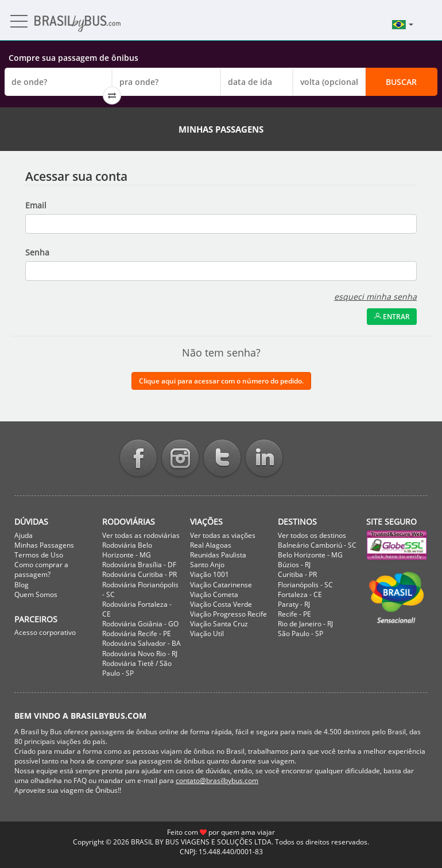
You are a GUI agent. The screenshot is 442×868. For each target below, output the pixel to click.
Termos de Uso (39, 555)
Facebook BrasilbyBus (138, 459)
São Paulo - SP (301, 633)
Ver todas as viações (223, 535)
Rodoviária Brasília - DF (139, 565)
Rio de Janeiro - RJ (305, 624)
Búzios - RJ (294, 565)
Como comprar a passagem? (41, 569)
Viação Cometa (214, 594)
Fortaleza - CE (300, 594)
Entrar (392, 317)
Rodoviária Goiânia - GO (140, 624)
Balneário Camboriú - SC (317, 545)
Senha (37, 252)
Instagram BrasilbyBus (180, 459)
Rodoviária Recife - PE (137, 633)
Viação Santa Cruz (219, 624)
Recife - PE (294, 614)
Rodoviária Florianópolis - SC (140, 590)
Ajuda (24, 535)
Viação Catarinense (221, 585)
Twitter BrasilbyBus (222, 459)
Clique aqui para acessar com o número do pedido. (221, 381)
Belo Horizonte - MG (310, 555)
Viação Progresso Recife (228, 614)
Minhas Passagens (44, 545)
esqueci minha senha (375, 297)
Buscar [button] (401, 82)
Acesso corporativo (45, 632)
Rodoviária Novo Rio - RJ (140, 654)
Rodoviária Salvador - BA (141, 643)
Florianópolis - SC (305, 585)
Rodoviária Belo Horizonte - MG (127, 550)
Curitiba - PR (297, 574)
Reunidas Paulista (218, 555)
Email (36, 205)
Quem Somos (36, 594)
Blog (22, 585)
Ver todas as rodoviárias (141, 535)
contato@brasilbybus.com (217, 780)
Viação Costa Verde (221, 604)
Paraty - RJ (294, 604)
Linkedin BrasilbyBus (264, 459)
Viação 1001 (210, 574)
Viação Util (207, 633)
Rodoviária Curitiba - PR (139, 574)
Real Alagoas (211, 545)
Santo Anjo (207, 565)
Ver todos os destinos (312, 535)
